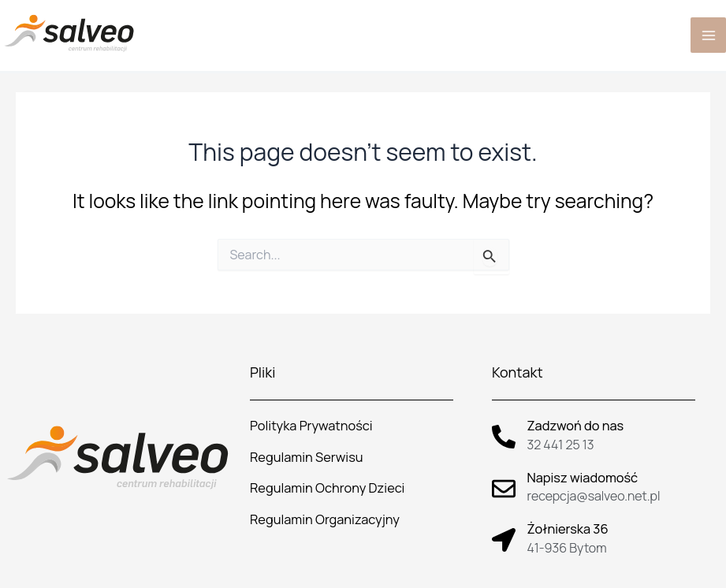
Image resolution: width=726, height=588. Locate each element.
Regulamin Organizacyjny (325, 519)
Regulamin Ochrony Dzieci (327, 488)
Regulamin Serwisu (307, 457)
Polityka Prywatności (311, 426)
